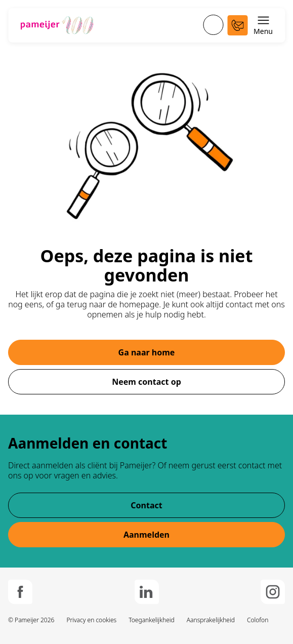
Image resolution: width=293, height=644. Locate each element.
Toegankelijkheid (152, 620)
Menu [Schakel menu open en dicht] (263, 25)
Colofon (258, 620)
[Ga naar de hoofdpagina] (57, 25)
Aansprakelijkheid (211, 620)
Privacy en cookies (91, 620)
